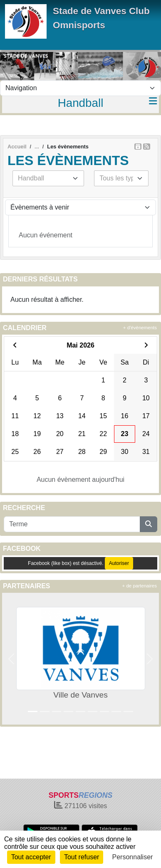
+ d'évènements (140, 328)
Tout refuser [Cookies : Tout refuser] (82, 857)
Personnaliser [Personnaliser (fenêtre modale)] (133, 857)
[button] (11, 659)
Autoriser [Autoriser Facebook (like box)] (119, 563)
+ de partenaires (140, 586)
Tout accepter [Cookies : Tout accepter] (31, 857)
